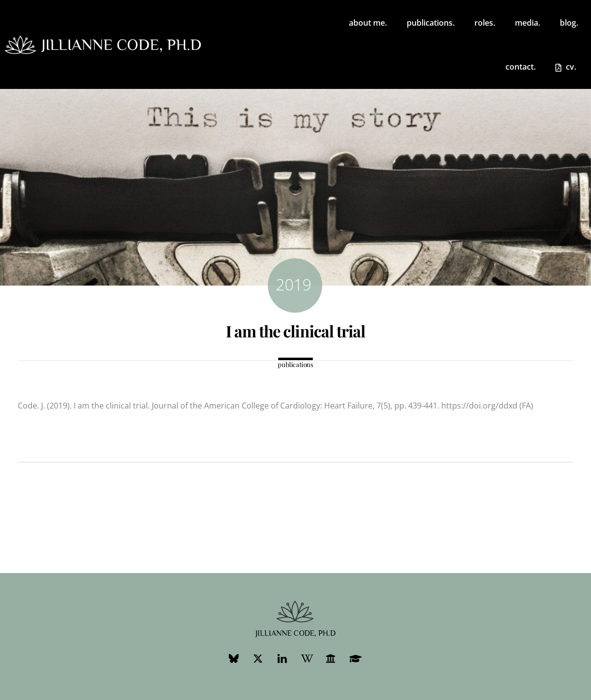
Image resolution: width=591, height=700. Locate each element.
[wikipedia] (306, 658)
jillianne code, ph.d (122, 44)
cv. (566, 67)
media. (528, 23)
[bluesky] (234, 658)
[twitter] (258, 658)
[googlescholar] (355, 658)
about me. (368, 23)
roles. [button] (485, 23)
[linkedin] (282, 658)
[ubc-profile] (331, 658)
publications (295, 364)
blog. (569, 23)
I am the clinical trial (295, 331)
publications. (431, 23)
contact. (521, 67)
